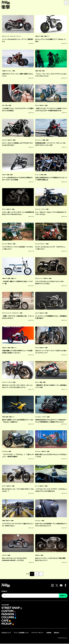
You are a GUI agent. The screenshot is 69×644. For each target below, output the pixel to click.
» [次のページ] (41, 574)
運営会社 (57, 633)
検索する (63, 596)
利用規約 (49, 633)
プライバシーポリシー (38, 633)
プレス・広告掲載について (21, 633)
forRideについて (6, 633)
